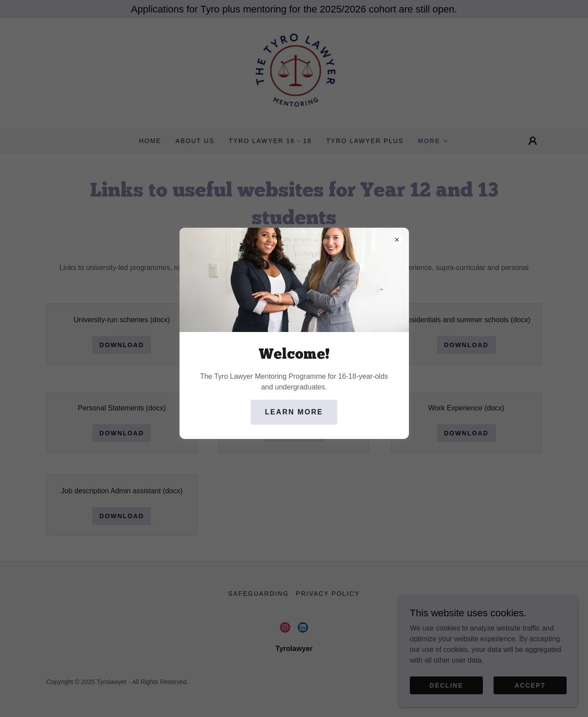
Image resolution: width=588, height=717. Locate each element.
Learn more (294, 412)
